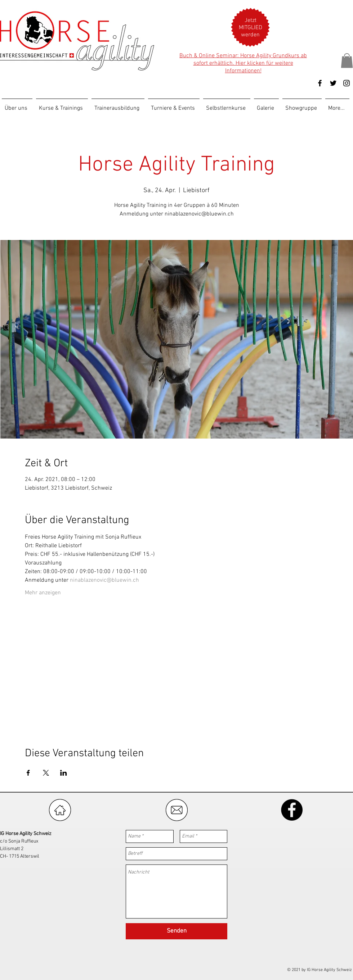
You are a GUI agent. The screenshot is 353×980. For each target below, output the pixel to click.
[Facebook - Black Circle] (292, 810)
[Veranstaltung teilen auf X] (46, 773)
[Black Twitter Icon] (333, 83)
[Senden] (176, 931)
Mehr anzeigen (43, 593)
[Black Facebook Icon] (320, 83)
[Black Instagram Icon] (347, 83)
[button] (251, 28)
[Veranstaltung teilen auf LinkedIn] (64, 773)
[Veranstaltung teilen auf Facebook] (28, 773)
